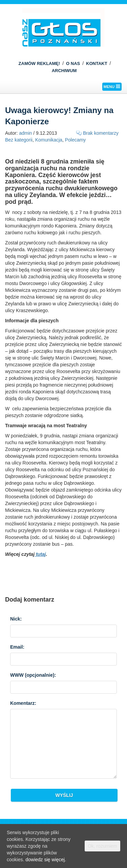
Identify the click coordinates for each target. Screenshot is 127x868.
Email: (17, 647)
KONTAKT (97, 63)
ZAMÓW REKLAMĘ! (39, 63)
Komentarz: (23, 703)
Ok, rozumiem (102, 846)
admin (25, 133)
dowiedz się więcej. (46, 860)
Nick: (16, 619)
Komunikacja (49, 140)
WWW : (33, 675)
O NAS (73, 63)
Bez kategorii (19, 140)
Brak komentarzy (101, 133)
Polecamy (75, 140)
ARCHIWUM (64, 71)
